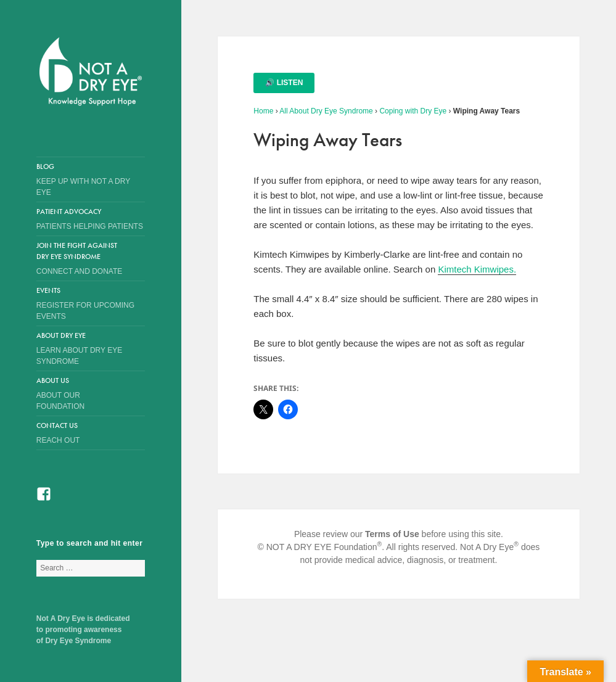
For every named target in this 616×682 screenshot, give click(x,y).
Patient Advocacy (91, 219)
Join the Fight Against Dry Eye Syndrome (81, 259)
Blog (91, 180)
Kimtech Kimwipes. (477, 269)
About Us (81, 394)
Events (91, 304)
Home (263, 111)
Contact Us (91, 433)
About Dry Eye (81, 349)
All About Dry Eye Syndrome (326, 111)
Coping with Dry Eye (413, 111)
